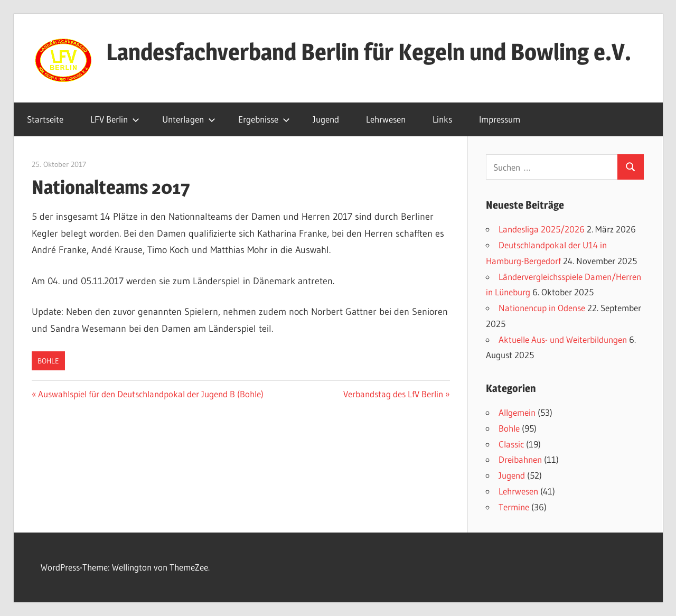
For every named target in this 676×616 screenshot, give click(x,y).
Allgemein (517, 412)
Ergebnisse (264, 119)
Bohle (48, 361)
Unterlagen (189, 119)
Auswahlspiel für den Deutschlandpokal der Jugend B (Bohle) (151, 394)
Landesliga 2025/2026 (542, 229)
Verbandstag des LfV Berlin (393, 394)
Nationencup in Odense (542, 308)
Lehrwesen (386, 119)
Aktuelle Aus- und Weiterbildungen (563, 339)
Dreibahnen (520, 459)
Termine (514, 507)
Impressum (500, 119)
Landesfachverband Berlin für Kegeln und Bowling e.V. (369, 52)
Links (442, 119)
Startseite (45, 119)
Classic (511, 444)
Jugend (326, 119)
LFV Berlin (115, 119)
